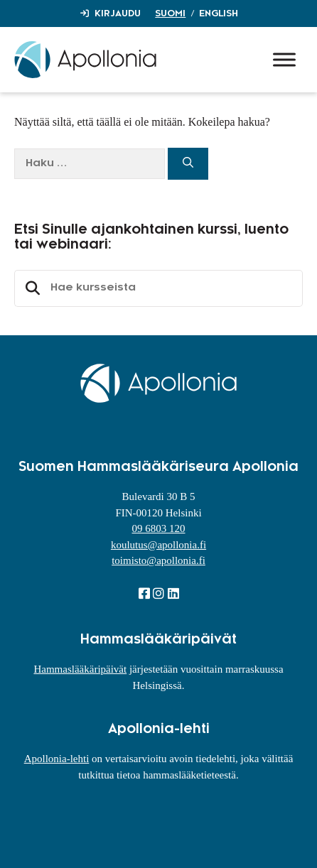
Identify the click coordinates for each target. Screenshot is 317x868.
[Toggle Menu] (284, 59)
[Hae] (188, 164)
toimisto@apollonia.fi (158, 560)
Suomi (170, 13)
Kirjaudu (118, 13)
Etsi (31, 288)
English (219, 13)
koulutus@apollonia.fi (158, 545)
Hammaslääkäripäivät (80, 669)
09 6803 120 (159, 528)
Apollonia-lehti (57, 759)
